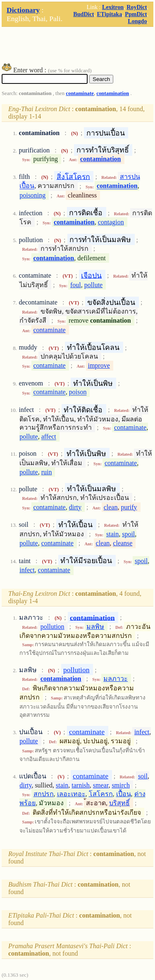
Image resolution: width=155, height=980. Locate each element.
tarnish (81, 785)
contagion (111, 222)
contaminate (80, 93)
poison (78, 392)
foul (76, 285)
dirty (75, 507)
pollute (93, 285)
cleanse (123, 543)
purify (129, 507)
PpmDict (136, 14)
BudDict (83, 14)
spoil (128, 534)
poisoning (32, 195)
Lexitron (113, 7)
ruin (47, 472)
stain (112, 534)
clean (111, 507)
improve (99, 365)
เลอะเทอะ (71, 794)
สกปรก (44, 794)
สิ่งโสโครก (73, 176)
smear (101, 785)
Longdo (137, 21)
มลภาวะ (116, 679)
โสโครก (101, 794)
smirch (121, 785)
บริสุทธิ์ (119, 803)
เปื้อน (124, 794)
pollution (52, 627)
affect (49, 437)
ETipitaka (109, 14)
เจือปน (91, 275)
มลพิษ (95, 627)
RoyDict (137, 7)
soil (143, 776)
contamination (113, 93)
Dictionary (23, 10)
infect (27, 570)
